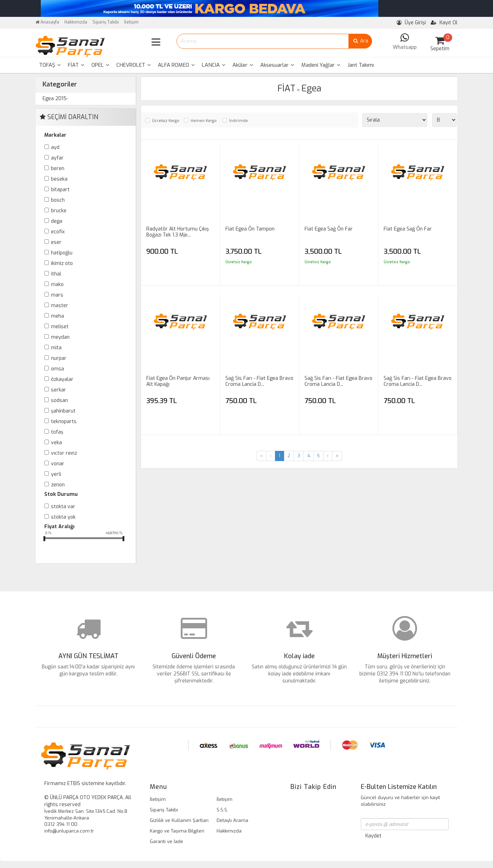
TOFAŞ (50, 65)
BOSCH (58, 200)
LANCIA (214, 65)
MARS (57, 295)
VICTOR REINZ (64, 453)
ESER (56, 242)
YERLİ (56, 474)
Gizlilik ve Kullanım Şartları (179, 820)
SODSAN (59, 400)
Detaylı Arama (232, 820)
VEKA (56, 443)
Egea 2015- (55, 99)
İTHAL (56, 274)
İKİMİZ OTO (62, 263)
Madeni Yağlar (321, 65)
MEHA (57, 316)
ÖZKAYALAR (62, 379)
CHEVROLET (134, 65)
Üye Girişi (411, 23)
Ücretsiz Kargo (166, 121)
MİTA (56, 348)
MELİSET (60, 327)
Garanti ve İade (167, 841)
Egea (311, 88)
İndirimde (239, 121)
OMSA (57, 369)
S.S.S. (222, 810)
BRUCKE (59, 211)
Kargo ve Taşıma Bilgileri (177, 831)
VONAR (58, 464)
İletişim (131, 22)
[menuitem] (50, 65)
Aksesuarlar (277, 65)
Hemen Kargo (204, 121)
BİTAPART (60, 190)
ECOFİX (58, 232)
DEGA (57, 221)
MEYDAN (60, 337)
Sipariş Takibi (106, 22)
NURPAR (59, 358)
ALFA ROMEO (176, 65)
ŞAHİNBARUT (63, 411)
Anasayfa (47, 22)
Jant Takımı (361, 65)
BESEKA (59, 179)
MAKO (57, 284)
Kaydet (373, 836)
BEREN (58, 169)
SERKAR (59, 390)
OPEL (100, 65)
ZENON (58, 485)
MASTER (60, 306)
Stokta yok (63, 517)
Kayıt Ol (444, 23)
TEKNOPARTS (64, 422)
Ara (360, 41)
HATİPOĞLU (62, 253)
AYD (55, 147)
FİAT (76, 65)
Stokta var (63, 507)
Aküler (243, 65)
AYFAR (57, 158)
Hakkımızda (76, 22)
